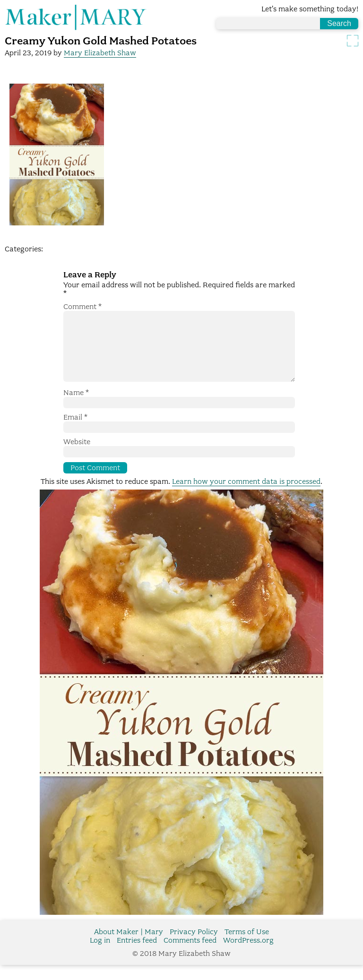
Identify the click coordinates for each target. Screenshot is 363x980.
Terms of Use (247, 947)
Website (77, 457)
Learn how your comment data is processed (246, 497)
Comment (82, 307)
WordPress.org (248, 955)
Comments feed (190, 955)
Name (76, 408)
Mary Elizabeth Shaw (100, 53)
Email (75, 432)
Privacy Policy (194, 947)
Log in (100, 955)
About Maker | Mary (129, 947)
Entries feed (137, 955)
